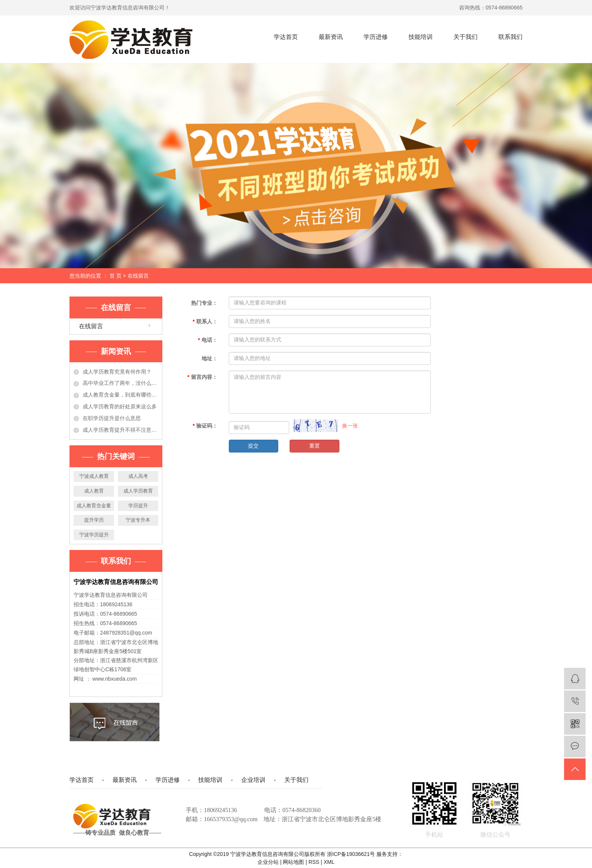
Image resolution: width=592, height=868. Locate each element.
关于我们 (466, 37)
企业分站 (268, 862)
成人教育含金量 (94, 506)
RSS (314, 862)
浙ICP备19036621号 (351, 854)
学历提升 (138, 506)
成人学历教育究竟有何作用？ (117, 372)
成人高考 (138, 476)
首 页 (116, 276)
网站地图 (294, 862)
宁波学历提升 (94, 535)
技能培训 (421, 37)
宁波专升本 (138, 520)
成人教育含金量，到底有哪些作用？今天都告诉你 (120, 395)
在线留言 (91, 326)
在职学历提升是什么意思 (112, 418)
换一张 (350, 426)
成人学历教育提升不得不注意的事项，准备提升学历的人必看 (120, 430)
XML (329, 862)
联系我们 (510, 37)
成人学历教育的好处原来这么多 (120, 406)
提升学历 (94, 520)
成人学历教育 (138, 491)
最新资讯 (331, 37)
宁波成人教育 (94, 476)
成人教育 (94, 491)
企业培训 (253, 780)
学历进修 (376, 37)
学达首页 (286, 37)
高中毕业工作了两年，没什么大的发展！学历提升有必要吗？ (120, 383)
